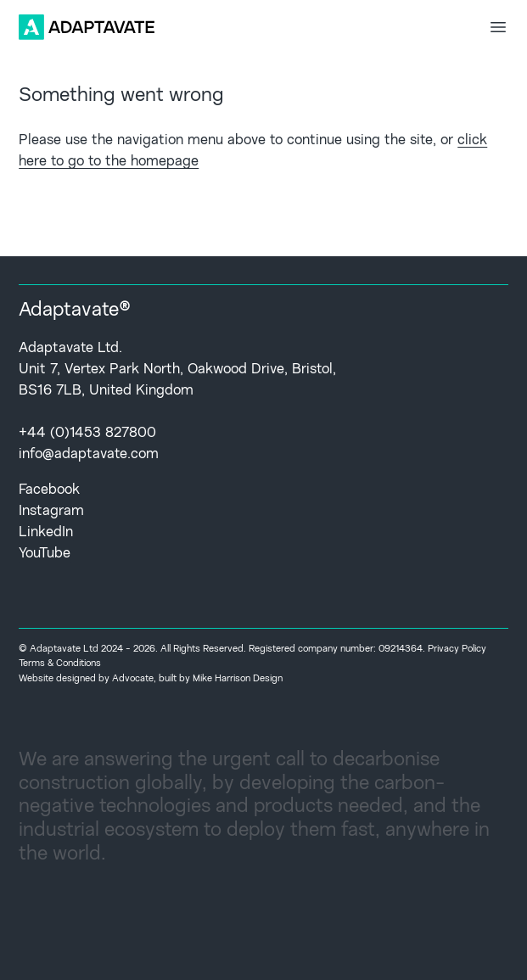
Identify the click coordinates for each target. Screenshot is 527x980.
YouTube (45, 554)
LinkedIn (46, 532)
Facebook (49, 490)
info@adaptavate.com (89, 454)
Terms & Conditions (60, 664)
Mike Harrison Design (238, 679)
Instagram (51, 511)
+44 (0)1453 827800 (87, 433)
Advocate (133, 679)
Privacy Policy (457, 649)
